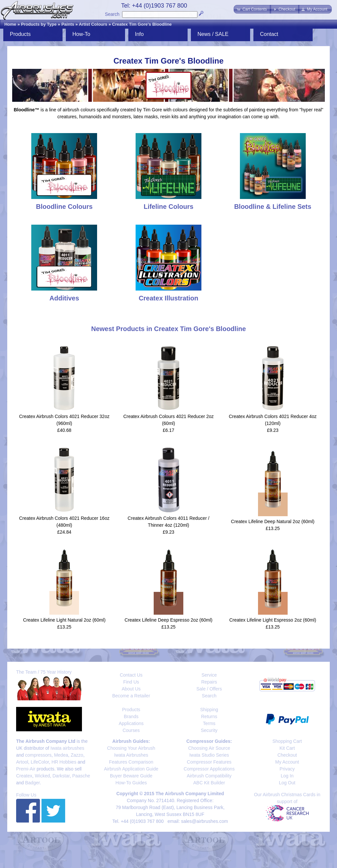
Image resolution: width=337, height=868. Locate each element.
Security (209, 730)
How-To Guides (131, 783)
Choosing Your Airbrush (131, 748)
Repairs (209, 682)
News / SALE (213, 34)
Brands (131, 716)
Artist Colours (93, 24)
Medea (61, 755)
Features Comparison (131, 762)
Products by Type (39, 24)
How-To (81, 34)
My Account (287, 762)
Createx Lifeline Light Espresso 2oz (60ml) (273, 620)
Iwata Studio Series (209, 755)
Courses (131, 730)
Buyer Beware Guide (131, 776)
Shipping (209, 710)
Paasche (81, 776)
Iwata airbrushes (67, 748)
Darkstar (61, 776)
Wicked (42, 776)
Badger (32, 783)
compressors (38, 755)
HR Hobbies (64, 762)
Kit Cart (287, 748)
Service (209, 675)
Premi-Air (26, 769)
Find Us (131, 682)
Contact (269, 34)
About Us (131, 689)
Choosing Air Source (209, 748)
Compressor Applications (209, 769)
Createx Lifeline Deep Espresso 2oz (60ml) (169, 620)
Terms (209, 723)
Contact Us (131, 675)
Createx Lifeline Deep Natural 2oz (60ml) (273, 521)
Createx (24, 776)
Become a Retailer (131, 696)
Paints (68, 24)
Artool (22, 762)
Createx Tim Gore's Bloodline (142, 24)
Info (139, 34)
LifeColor (40, 762)
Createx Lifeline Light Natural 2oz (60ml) (64, 620)
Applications (131, 723)
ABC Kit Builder (209, 783)
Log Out (287, 783)
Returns (209, 716)
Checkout (287, 755)
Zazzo (77, 755)
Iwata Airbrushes (131, 755)
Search (112, 14)
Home (10, 24)
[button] (252, 9)
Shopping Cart (287, 741)
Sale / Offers (209, 689)
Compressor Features (209, 762)
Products (20, 34)
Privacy (287, 769)
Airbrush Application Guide (131, 769)
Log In (287, 776)
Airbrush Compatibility (209, 776)
